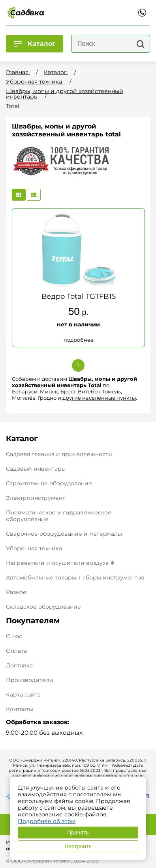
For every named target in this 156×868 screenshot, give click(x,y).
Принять (78, 833)
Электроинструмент (36, 498)
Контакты (20, 709)
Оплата (16, 651)
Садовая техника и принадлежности (59, 454)
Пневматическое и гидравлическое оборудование (59, 516)
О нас (14, 636)
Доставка (19, 666)
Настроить (78, 846)
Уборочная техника (34, 548)
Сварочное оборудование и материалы (64, 534)
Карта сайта (23, 695)
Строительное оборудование (49, 483)
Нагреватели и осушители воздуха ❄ (60, 563)
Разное (16, 592)
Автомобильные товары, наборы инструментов (75, 577)
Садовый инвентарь (35, 469)
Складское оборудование (43, 607)
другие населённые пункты (99, 398)
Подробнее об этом (47, 821)
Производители (30, 680)
